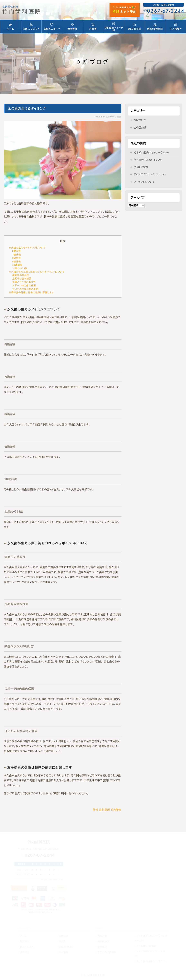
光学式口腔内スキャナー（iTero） (151, 153)
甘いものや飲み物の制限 (25, 289)
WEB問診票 (134, 27)
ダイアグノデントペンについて (150, 174)
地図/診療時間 (155, 27)
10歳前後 (17, 265)
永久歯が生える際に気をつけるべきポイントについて (37, 272)
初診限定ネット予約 (114, 27)
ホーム (10, 27)
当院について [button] (31, 27)
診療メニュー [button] (52, 27)
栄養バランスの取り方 (24, 282)
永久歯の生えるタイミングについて (27, 248)
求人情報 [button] (176, 27)
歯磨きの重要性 (21, 275)
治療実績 (72, 27)
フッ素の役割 (141, 167)
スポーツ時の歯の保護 (24, 286)
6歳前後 (17, 251)
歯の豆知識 (140, 128)
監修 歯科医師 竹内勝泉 (107, 810)
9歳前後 (17, 261)
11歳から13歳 (20, 268)
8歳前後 (17, 258)
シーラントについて (144, 182)
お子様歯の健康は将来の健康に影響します (31, 293)
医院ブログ (140, 120)
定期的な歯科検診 (22, 279)
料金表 (93, 27)
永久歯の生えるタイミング (148, 160)
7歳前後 (17, 255)
